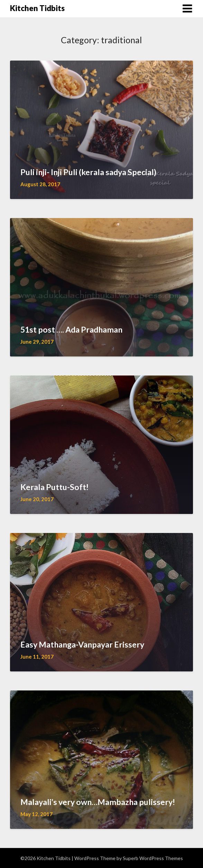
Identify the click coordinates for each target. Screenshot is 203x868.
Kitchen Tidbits (37, 8)
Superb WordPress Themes (153, 858)
